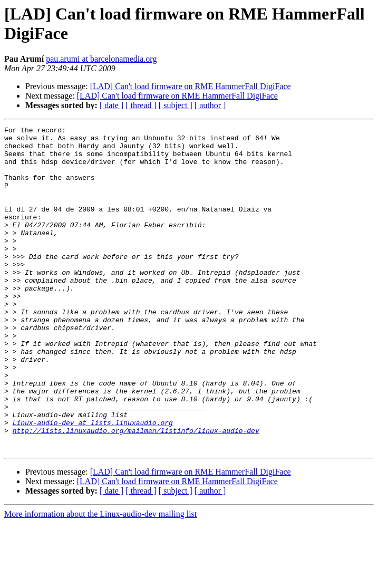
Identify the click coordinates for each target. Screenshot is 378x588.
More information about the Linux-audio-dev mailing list (100, 579)
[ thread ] (141, 105)
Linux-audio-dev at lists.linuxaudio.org (93, 483)
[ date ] (112, 105)
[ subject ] (176, 105)
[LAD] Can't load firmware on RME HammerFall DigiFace (191, 86)
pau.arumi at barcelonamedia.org (101, 59)
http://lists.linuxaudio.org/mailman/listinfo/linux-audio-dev (136, 492)
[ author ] (210, 105)
